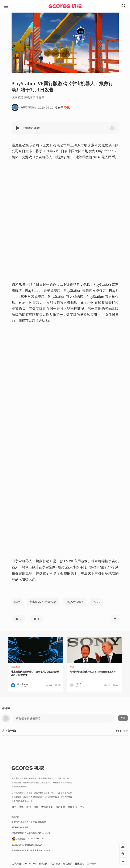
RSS (82, 807)
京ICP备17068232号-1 (21, 827)
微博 (21, 807)
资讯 (67, 107)
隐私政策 (68, 864)
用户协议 (55, 864)
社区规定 (80, 864)
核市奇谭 (60, 807)
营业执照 (15, 817)
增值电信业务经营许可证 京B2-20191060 (29, 822)
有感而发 (16, 667)
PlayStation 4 (74, 602)
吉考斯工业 (47, 807)
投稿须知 (43, 864)
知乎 (14, 807)
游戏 (17, 602)
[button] (18, 128)
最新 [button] (126, 731)
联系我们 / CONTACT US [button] (24, 864)
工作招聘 (92, 864)
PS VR (97, 602)
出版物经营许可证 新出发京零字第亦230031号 (31, 850)
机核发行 (72, 807)
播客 (36, 807)
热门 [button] (118, 731)
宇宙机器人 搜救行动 (43, 602)
